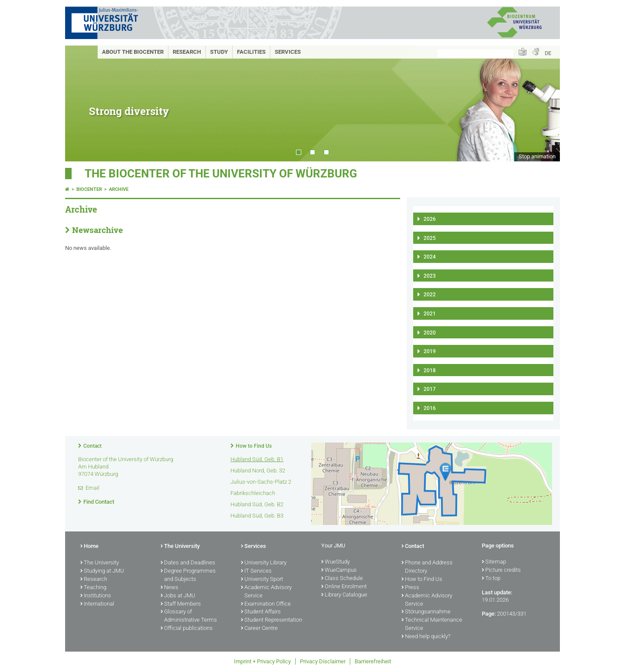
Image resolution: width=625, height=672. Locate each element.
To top (491, 579)
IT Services (256, 571)
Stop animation (537, 156)
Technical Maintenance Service (432, 624)
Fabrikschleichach (253, 493)
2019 (430, 351)
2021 (430, 314)
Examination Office (266, 604)
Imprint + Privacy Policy (262, 661)
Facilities (251, 52)
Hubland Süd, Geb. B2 (257, 504)
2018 (430, 370)
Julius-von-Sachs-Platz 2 (261, 482)
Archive (119, 189)
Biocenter (89, 189)
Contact (92, 446)
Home (89, 547)
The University (100, 563)
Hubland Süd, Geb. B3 (257, 516)
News (169, 588)
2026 (430, 219)
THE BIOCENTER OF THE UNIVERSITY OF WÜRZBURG (221, 174)
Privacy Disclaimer (323, 661)
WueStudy (336, 562)
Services (288, 52)
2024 (430, 257)
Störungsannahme (426, 612)
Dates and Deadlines (188, 563)
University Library (264, 563)
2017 (430, 389)
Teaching (93, 588)
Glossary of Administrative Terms (189, 616)
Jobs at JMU (178, 596)
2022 (430, 295)
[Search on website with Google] (475, 54)
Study (219, 52)
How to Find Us (254, 446)
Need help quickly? (426, 637)
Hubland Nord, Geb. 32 (258, 470)
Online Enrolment (344, 587)
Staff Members (181, 604)
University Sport (262, 580)
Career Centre (259, 629)
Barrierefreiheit (373, 661)
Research (187, 52)
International (97, 604)
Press (410, 588)
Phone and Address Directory (427, 567)
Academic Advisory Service (266, 592)
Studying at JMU (102, 571)
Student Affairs (261, 612)
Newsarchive (97, 230)
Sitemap (494, 562)
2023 (430, 276)
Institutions (96, 596)
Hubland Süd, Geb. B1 (257, 459)
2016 (430, 408)
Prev (80, 103)
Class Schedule (342, 579)
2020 (430, 333)
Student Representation (271, 620)
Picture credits (501, 570)
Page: (489, 614)
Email (92, 488)
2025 (430, 238)
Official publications (187, 629)
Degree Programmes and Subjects (188, 575)
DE (548, 53)
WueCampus (339, 570)
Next (545, 103)
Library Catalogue (344, 595)
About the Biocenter (133, 52)
